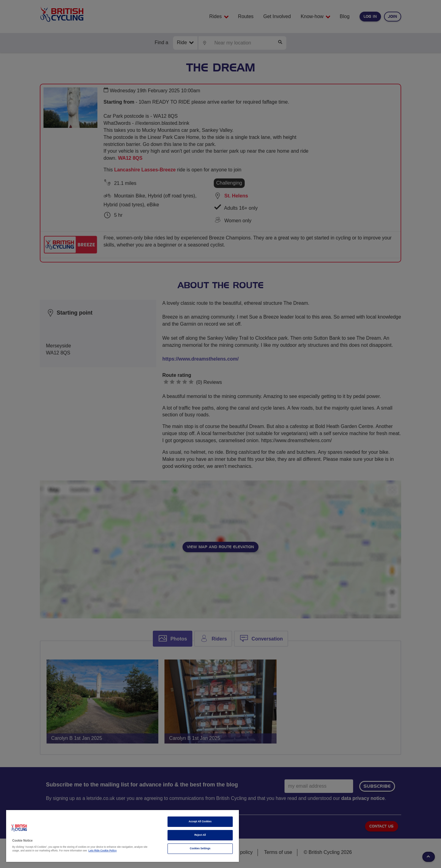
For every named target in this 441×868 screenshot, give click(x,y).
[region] (123, 836)
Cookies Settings (200, 849)
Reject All (200, 835)
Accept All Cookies (200, 822)
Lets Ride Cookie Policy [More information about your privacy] (103, 851)
